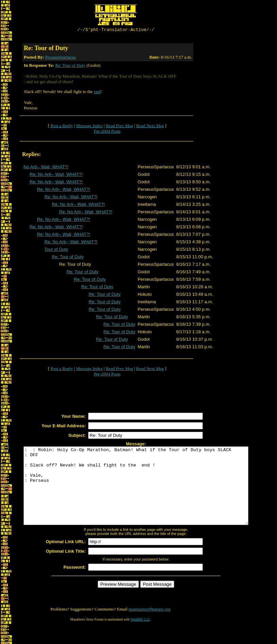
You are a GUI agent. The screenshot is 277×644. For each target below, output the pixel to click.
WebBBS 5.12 (140, 636)
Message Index (89, 127)
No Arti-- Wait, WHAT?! (46, 168)
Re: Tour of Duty (70, 66)
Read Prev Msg (119, 127)
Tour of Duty (56, 250)
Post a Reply (62, 127)
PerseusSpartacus (61, 58)
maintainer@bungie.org (150, 625)
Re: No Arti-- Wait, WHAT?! (56, 175)
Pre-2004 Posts (107, 132)
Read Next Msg (150, 127)
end (97, 93)
